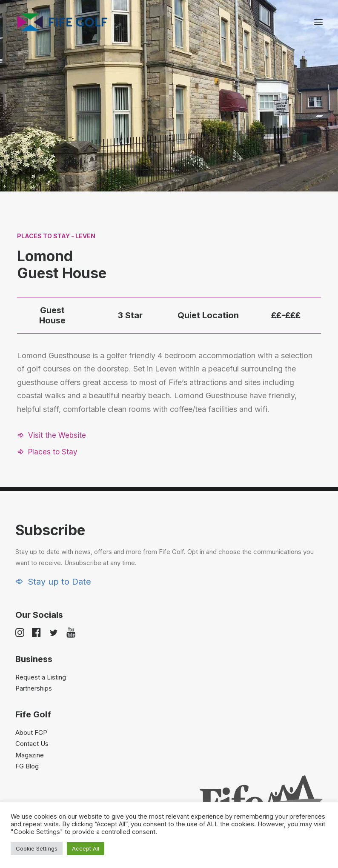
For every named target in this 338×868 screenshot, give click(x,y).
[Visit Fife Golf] (63, 22)
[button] (318, 22)
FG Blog (27, 766)
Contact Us (32, 744)
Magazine (30, 755)
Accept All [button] (86, 848)
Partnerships (34, 688)
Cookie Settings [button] (37, 848)
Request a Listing (41, 677)
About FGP (31, 732)
